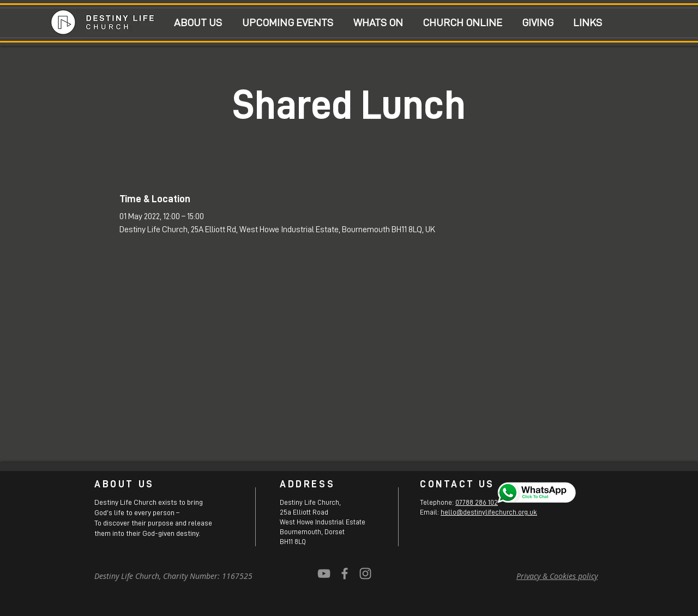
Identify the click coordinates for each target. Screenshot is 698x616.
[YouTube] (324, 573)
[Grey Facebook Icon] (345, 573)
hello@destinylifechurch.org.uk (489, 512)
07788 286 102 (477, 502)
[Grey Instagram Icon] (365, 573)
